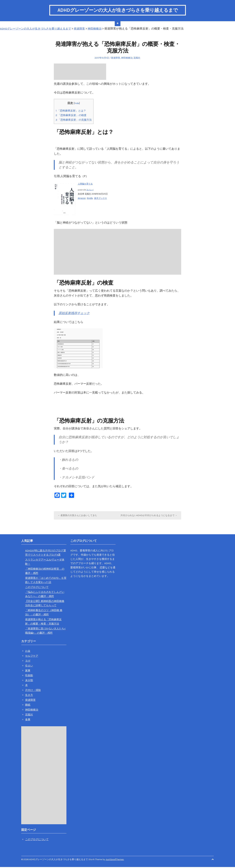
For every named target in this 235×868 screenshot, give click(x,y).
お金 (28, 652)
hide (78, 104)
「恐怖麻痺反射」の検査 (72, 116)
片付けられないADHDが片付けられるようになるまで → (149, 516)
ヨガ (28, 662)
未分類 (29, 681)
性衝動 (29, 676)
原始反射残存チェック (75, 314)
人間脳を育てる (85, 185)
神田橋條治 (127, 59)
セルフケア (32, 657)
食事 (28, 720)
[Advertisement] (80, 72)
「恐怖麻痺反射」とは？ (72, 111)
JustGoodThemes (115, 860)
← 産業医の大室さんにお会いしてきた (77, 516)
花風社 (137, 59)
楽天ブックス (101, 199)
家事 (28, 671)
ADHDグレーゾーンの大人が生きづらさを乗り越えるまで (117, 11)
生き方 (29, 696)
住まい (29, 666)
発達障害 (116, 59)
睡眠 (28, 706)
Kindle (90, 199)
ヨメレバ (90, 191)
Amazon (82, 199)
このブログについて (37, 588)
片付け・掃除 (33, 691)
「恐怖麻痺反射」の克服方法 (75, 121)
